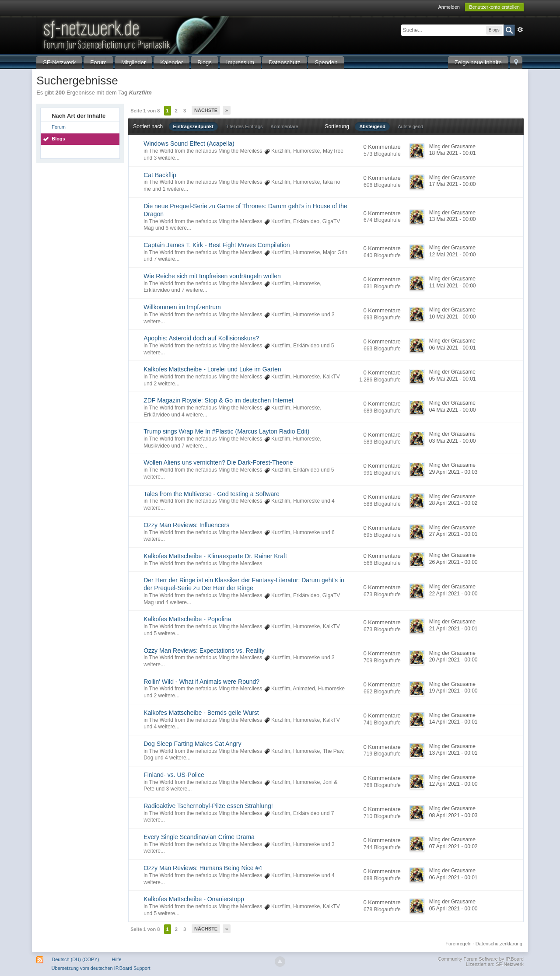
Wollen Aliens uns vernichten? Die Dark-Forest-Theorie (218, 462)
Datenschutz (284, 62)
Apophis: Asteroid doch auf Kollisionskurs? (201, 338)
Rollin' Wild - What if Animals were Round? (201, 682)
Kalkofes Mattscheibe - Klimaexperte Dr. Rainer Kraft (215, 556)
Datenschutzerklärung (499, 944)
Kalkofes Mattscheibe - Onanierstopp (194, 899)
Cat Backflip (160, 175)
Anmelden (449, 7)
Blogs (205, 62)
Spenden (326, 62)
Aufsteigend (410, 126)
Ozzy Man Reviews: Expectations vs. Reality (204, 651)
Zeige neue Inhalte (478, 62)
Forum (98, 62)
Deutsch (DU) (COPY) (75, 959)
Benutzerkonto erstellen (494, 7)
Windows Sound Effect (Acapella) (189, 143)
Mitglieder (133, 62)
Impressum (240, 62)
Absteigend (372, 126)
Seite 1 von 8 (145, 111)
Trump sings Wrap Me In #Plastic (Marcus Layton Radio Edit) (226, 431)
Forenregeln (458, 944)
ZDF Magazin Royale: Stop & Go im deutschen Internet (218, 400)
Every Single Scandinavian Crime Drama (199, 837)
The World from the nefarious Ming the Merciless (206, 151)
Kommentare (285, 126)
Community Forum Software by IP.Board (481, 959)
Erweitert (520, 30)
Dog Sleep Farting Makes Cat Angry (192, 744)
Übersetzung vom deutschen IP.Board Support (101, 968)
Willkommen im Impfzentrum (182, 307)
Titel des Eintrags (244, 126)
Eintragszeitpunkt (193, 126)
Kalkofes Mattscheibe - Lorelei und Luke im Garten (212, 369)
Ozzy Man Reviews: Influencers (186, 525)
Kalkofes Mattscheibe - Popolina (187, 619)
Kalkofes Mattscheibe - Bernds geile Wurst (201, 713)
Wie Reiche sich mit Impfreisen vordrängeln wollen (212, 276)
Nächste (206, 110)
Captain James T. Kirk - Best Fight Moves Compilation (217, 245)
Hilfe (117, 959)
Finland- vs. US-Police (174, 775)
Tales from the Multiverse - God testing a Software (211, 494)
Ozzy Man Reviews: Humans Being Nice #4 (203, 868)
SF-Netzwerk (59, 62)
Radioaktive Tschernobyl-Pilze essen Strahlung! (208, 806)
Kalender (171, 62)
